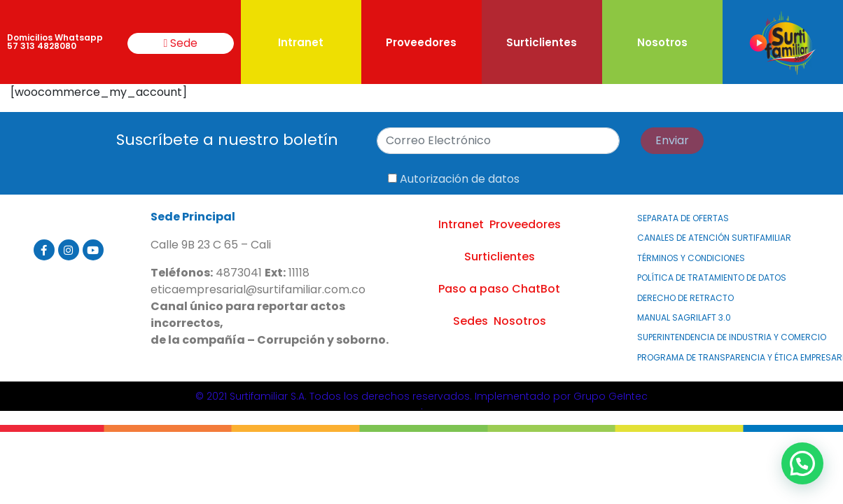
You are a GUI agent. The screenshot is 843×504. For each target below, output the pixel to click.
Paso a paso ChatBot (499, 289)
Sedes (471, 321)
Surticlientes (542, 42)
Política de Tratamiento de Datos (712, 278)
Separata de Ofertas (683, 218)
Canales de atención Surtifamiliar (714, 238)
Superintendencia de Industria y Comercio (732, 337)
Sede (181, 43)
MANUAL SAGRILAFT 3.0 (684, 317)
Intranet (301, 42)
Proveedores (421, 42)
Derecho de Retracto (685, 298)
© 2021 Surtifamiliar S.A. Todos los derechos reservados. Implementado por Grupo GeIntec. (421, 401)
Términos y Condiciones (691, 258)
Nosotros (662, 42)
